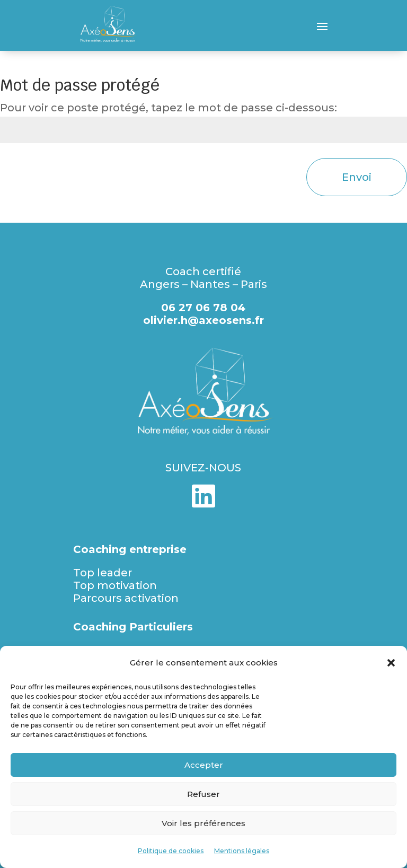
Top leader (103, 573)
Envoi (357, 177)
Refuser (203, 794)
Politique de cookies (171, 851)
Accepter (204, 765)
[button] (391, 663)
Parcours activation (126, 598)
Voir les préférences (203, 823)
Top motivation (115, 585)
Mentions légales (242, 851)
